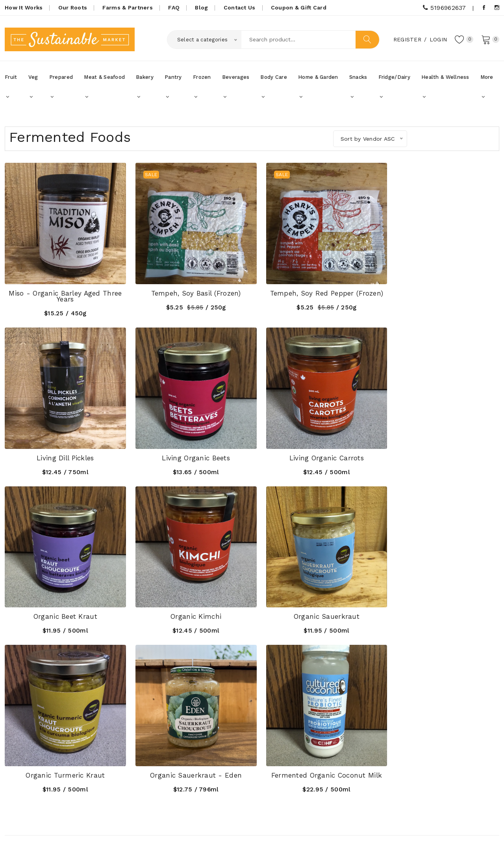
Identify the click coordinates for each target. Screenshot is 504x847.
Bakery (145, 87)
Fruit (11, 87)
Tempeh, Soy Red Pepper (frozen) (315, 289)
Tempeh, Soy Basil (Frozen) (189, 289)
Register (405, 39)
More (487, 87)
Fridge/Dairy (394, 87)
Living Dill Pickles (441, 289)
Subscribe (478, 741)
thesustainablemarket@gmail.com (71, 774)
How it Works (191, 735)
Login (436, 39)
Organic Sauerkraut (63, 603)
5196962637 (444, 8)
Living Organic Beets (63, 449)
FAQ (174, 7)
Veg (33, 87)
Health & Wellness (445, 87)
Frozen (202, 87)
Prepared (61, 87)
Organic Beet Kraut (315, 449)
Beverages (236, 87)
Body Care (274, 87)
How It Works (24, 7)
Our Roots (73, 7)
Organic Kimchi (441, 449)
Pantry (173, 87)
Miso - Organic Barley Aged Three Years (63, 291)
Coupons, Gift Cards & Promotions (203, 753)
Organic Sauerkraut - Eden (315, 603)
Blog (201, 7)
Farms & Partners (127, 7)
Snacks (358, 87)
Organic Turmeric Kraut (189, 603)
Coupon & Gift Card (299, 7)
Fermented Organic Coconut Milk (441, 603)
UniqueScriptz (480, 831)
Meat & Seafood (104, 87)
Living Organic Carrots (189, 449)
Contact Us (240, 7)
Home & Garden (318, 87)
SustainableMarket (80, 830)
